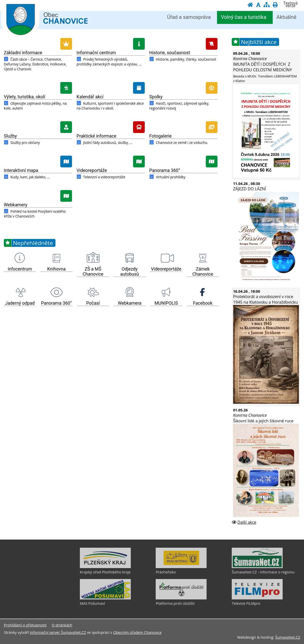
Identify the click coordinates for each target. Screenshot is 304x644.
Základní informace (23, 53)
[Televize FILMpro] (257, 598)
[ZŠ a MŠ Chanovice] (93, 258)
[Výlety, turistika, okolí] (38, 87)
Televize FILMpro (246, 603)
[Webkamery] (38, 195)
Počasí (93, 303)
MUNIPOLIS (166, 303)
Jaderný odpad (20, 303)
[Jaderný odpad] (20, 292)
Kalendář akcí (90, 97)
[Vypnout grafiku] (258, 5)
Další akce (247, 522)
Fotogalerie (161, 136)
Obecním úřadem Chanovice (137, 632)
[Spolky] (183, 87)
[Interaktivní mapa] (38, 161)
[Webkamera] (129, 292)
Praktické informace (97, 136)
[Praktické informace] (111, 126)
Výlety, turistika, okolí (25, 97)
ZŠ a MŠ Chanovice (93, 272)
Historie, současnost (170, 53)
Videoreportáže (92, 170)
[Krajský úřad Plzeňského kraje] (105, 567)
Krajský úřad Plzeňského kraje (105, 572)
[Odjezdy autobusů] (129, 258)
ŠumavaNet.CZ (288, 637)
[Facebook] (203, 292)
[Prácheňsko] (181, 567)
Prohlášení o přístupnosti (25, 625)
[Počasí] (93, 292)
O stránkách (62, 625)
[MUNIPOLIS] (166, 292)
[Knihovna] (56, 258)
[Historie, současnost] (183, 43)
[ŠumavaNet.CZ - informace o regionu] (257, 567)
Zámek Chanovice (203, 272)
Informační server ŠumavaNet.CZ (58, 632)
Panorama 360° (165, 170)
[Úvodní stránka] (250, 5)
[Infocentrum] (20, 258)
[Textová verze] (291, 5)
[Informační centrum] (111, 43)
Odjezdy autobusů (130, 272)
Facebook (203, 303)
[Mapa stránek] (267, 5)
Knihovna (56, 269)
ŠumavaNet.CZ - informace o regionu (263, 572)
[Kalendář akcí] (111, 87)
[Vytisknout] (275, 5)
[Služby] (38, 126)
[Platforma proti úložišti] (181, 598)
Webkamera (130, 303)
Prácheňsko (166, 572)
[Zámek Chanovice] (203, 258)
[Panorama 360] (183, 161)
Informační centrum (96, 53)
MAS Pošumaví (92, 603)
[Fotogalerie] (183, 126)
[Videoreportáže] (111, 161)
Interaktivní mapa (21, 170)
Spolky (156, 97)
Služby (10, 136)
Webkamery (16, 205)
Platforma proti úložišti (175, 603)
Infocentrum (20, 269)
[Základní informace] (38, 43)
